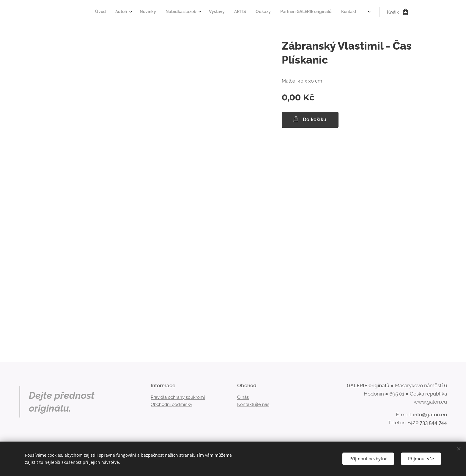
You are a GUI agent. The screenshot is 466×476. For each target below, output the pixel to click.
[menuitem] (269, 12)
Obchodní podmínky (171, 404)
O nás (243, 397)
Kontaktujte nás (253, 404)
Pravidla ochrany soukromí (178, 397)
